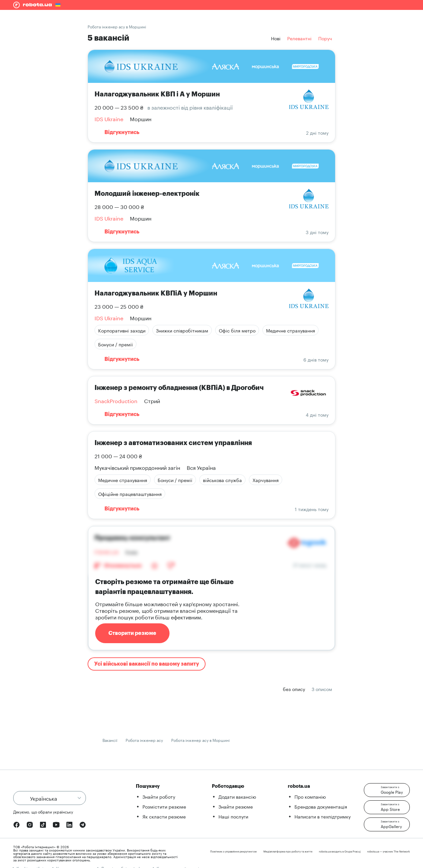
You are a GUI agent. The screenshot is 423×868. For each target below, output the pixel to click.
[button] (387, 790)
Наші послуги (233, 816)
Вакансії (110, 740)
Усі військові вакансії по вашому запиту (147, 664)
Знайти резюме (236, 806)
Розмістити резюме (164, 806)
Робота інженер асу (144, 740)
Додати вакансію (237, 796)
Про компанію (310, 796)
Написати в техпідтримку (323, 816)
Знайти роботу (159, 796)
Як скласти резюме (164, 816)
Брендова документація (321, 806)
